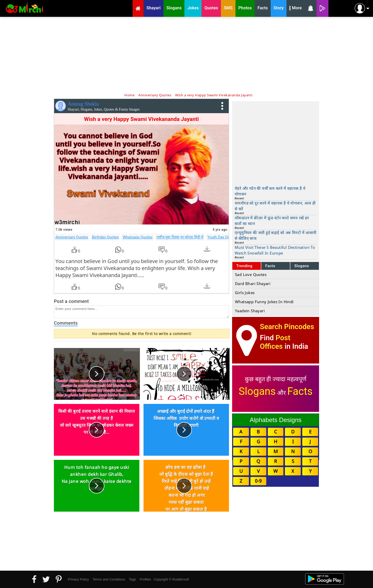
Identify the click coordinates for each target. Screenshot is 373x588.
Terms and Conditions (109, 579)
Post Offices (275, 342)
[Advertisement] (187, 54)
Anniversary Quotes (72, 237)
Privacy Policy (78, 579)
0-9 (258, 481)
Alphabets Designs (276, 420)
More (296, 9)
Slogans (302, 266)
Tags (132, 579)
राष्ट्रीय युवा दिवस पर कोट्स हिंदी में (180, 237)
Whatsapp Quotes (137, 237)
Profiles (145, 579)
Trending (244, 266)
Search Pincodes (287, 327)
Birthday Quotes (105, 237)
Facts (270, 266)
